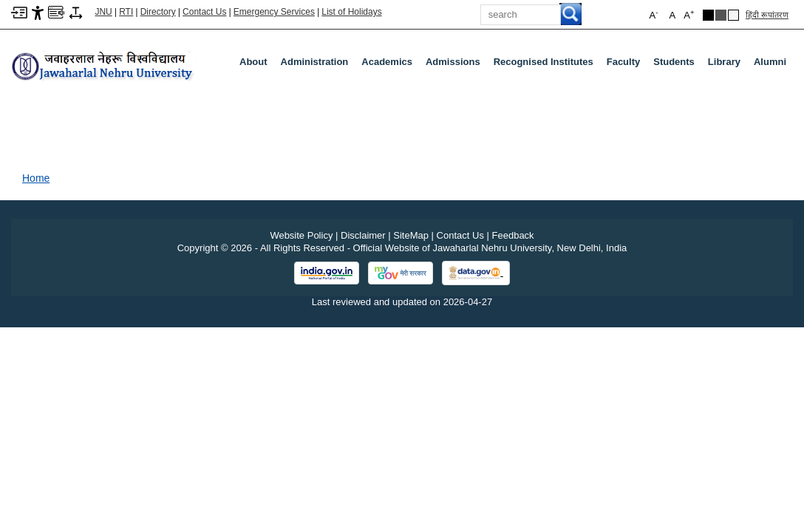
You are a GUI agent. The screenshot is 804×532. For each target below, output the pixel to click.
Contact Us (204, 12)
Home (36, 178)
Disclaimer (363, 235)
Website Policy (301, 235)
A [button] (689, 14)
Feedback (513, 235)
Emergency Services (274, 12)
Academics (390, 65)
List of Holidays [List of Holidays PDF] (351, 12)
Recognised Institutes (544, 62)
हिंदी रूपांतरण (767, 15)
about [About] (253, 62)
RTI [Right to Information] (126, 12)
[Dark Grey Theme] (721, 15)
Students (677, 65)
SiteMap (411, 235)
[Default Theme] (733, 15)
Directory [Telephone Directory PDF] (158, 12)
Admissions (456, 65)
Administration (318, 65)
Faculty (627, 65)
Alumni (770, 62)
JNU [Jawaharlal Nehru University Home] (103, 12)
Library (727, 65)
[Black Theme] (708, 15)
